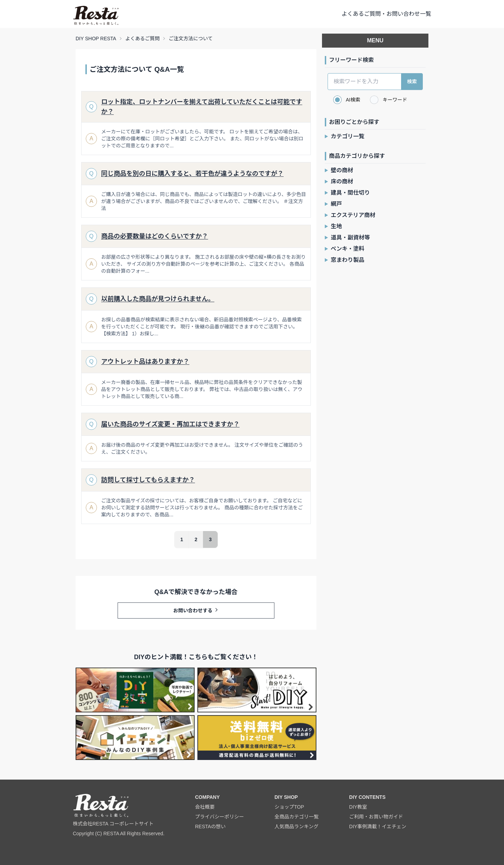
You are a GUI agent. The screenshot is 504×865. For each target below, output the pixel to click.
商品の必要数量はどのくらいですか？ (155, 236)
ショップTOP (289, 807)
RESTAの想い (210, 826)
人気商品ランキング (296, 826)
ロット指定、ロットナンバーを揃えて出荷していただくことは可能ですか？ (202, 107)
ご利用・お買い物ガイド (376, 817)
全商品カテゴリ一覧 (296, 817)
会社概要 (205, 807)
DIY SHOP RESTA (96, 39)
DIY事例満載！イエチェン (378, 826)
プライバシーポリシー (219, 817)
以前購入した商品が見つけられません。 (158, 299)
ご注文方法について (191, 39)
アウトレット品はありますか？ (145, 362)
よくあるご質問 (142, 39)
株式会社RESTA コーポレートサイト (113, 824)
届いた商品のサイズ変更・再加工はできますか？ (170, 424)
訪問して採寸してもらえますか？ (148, 480)
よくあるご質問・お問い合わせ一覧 (386, 14)
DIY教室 (358, 807)
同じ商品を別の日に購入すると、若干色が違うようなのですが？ (192, 174)
